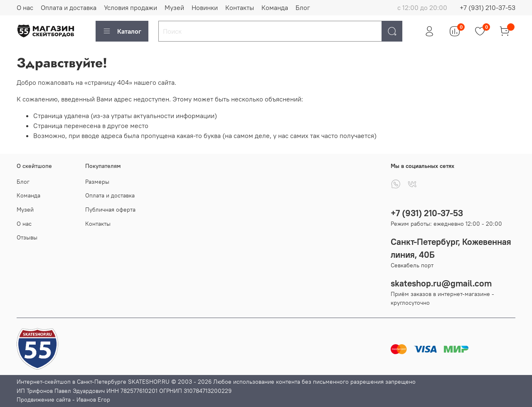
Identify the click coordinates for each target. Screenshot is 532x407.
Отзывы (27, 237)
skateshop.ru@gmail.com (441, 283)
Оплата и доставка (69, 7)
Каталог (122, 31)
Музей (174, 7)
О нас (25, 7)
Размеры (97, 182)
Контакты (240, 7)
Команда (275, 7)
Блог (303, 7)
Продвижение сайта (44, 400)
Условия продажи (131, 7)
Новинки (205, 7)
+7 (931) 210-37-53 (488, 7)
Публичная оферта (110, 210)
